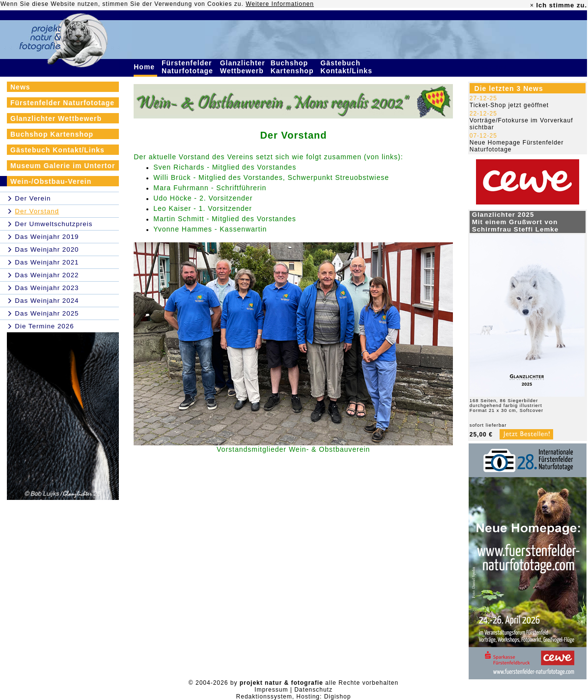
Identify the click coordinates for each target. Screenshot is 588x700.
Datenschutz (313, 690)
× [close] (532, 5)
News (20, 87)
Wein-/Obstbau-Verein (51, 181)
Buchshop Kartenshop (294, 67)
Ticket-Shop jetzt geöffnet (509, 105)
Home (145, 67)
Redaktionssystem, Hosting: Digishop (294, 697)
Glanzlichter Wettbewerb (243, 67)
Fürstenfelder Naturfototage (189, 67)
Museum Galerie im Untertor (63, 166)
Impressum (271, 690)
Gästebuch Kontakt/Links (347, 67)
